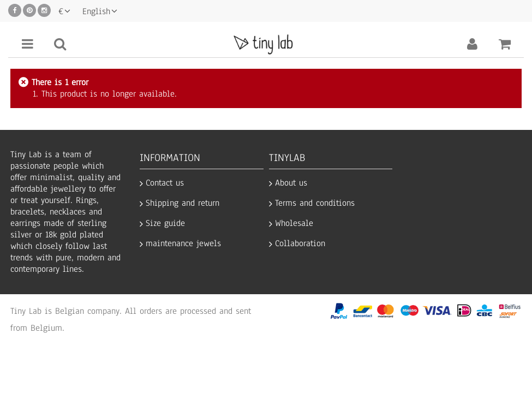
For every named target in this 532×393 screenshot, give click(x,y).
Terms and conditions (315, 203)
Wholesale (294, 224)
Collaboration (300, 244)
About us (291, 183)
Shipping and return (183, 203)
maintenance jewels (183, 244)
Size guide (165, 224)
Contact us (165, 183)
